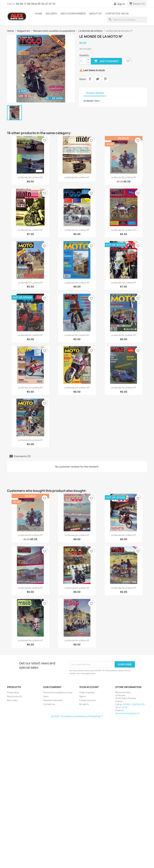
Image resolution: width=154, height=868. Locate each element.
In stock (88, 101)
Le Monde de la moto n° (30, 177)
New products (14, 696)
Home (39, 14)
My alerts (84, 704)
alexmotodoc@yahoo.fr (127, 713)
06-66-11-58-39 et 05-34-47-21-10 (36, 4)
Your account (89, 687)
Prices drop (13, 692)
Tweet (98, 79)
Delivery (51, 14)
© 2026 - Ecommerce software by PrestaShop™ (77, 716)
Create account (87, 700)
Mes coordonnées (73, 14)
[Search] (127, 20)
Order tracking (87, 692)
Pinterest (105, 79)
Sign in (83, 696)
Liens (46, 696)
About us (95, 14)
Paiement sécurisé (53, 700)
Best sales (12, 700)
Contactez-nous (117, 14)
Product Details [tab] (95, 93)
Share (90, 79)
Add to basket (106, 61)
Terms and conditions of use (58, 692)
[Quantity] (83, 61)
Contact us (49, 704)
